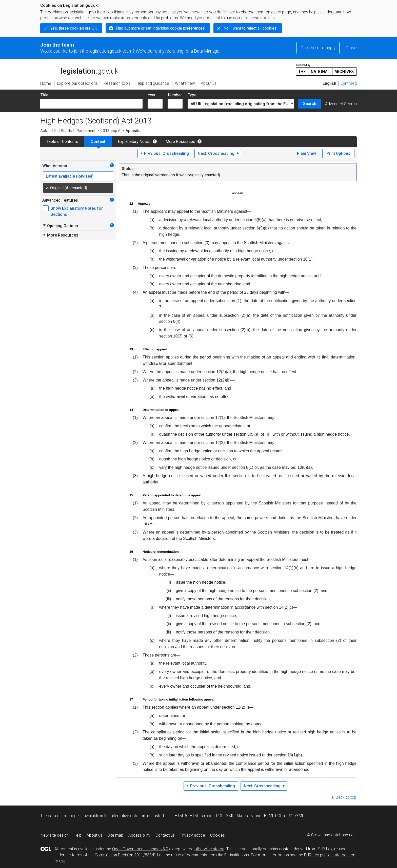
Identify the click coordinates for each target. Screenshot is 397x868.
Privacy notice (192, 835)
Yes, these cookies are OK (74, 28)
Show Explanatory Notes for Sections (77, 211)
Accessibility (139, 835)
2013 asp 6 (111, 131)
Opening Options (60, 226)
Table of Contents (62, 142)
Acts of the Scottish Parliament (68, 131)
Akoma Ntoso (249, 816)
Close (351, 48)
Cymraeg (349, 83)
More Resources (180, 142)
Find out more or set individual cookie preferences (160, 28)
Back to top (346, 797)
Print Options (338, 153)
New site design (55, 835)
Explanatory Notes (134, 142)
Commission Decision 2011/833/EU (126, 855)
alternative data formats (132, 816)
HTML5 (181, 816)
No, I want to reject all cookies (250, 28)
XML (230, 816)
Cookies (217, 835)
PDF (220, 816)
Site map (115, 835)
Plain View (306, 153)
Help (78, 835)
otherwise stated (209, 849)
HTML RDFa (274, 816)
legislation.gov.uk (79, 69)
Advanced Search (341, 104)
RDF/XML (296, 816)
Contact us (165, 835)
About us (94, 835)
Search (310, 104)
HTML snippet (202, 816)
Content (98, 142)
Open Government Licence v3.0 (140, 849)
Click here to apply (318, 48)
